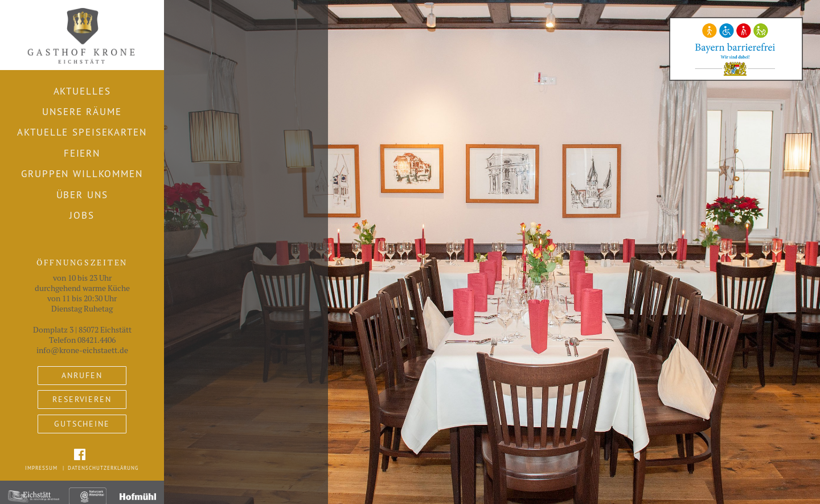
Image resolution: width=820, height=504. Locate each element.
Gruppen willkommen (82, 174)
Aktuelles (82, 91)
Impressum (41, 468)
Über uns (82, 195)
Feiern (82, 153)
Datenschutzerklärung (103, 468)
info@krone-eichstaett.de (82, 350)
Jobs (82, 215)
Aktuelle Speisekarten (82, 132)
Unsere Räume (82, 112)
